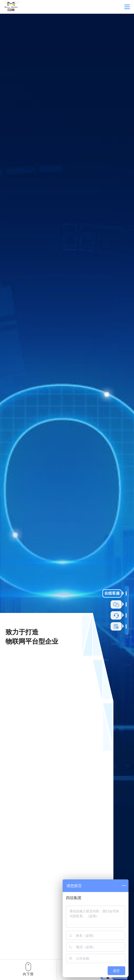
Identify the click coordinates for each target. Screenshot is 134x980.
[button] (8, 971)
